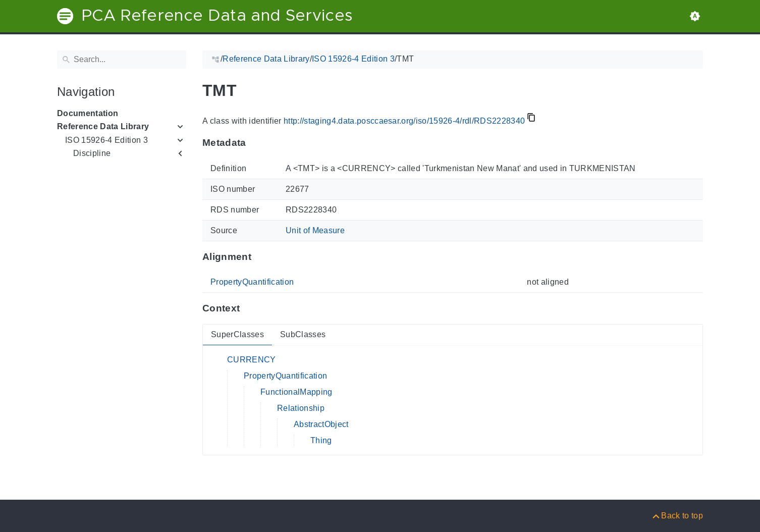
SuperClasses (237, 334)
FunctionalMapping (296, 392)
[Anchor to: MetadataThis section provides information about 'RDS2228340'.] (256, 143)
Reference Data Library (103, 126)
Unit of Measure (315, 230)
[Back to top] (677, 516)
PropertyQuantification (252, 282)
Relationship (301, 408)
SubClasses (303, 334)
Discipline (92, 153)
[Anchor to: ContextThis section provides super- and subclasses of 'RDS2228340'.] (250, 308)
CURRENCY (252, 360)
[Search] (122, 60)
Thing (321, 440)
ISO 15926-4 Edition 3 (106, 140)
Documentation (88, 113)
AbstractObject (321, 424)
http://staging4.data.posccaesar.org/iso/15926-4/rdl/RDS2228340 (404, 121)
